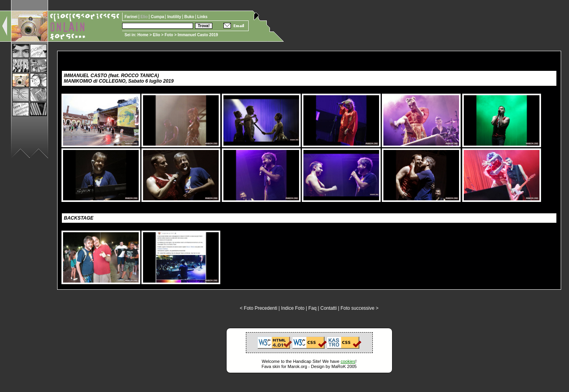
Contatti (328, 308)
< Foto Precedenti (258, 308)
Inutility (175, 17)
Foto (169, 35)
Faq (313, 308)
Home (143, 35)
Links (203, 17)
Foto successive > (359, 308)
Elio (156, 35)
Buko (190, 17)
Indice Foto (293, 308)
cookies (348, 361)
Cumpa (158, 17)
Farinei (132, 17)
